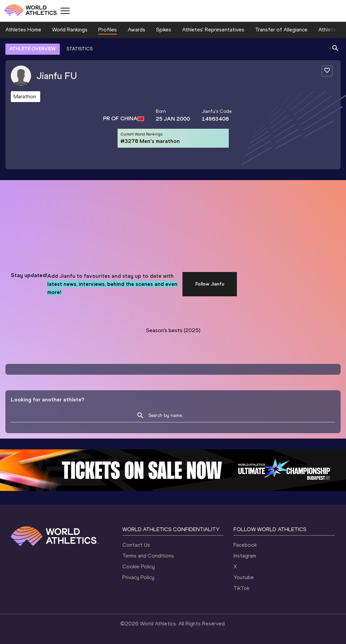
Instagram (245, 556)
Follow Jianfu (210, 284)
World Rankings (70, 30)
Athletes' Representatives (213, 30)
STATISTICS (80, 49)
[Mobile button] (65, 11)
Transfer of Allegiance (281, 30)
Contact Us (136, 545)
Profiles (108, 30)
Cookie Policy (139, 566)
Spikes (164, 30)
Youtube (244, 577)
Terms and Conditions (148, 556)
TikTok (241, 588)
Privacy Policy (138, 577)
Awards (137, 30)
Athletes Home (23, 30)
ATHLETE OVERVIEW (33, 49)
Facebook (245, 545)
